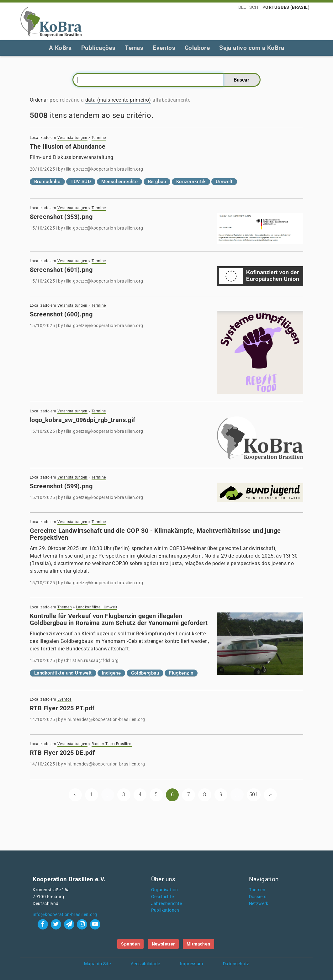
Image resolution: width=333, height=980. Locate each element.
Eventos (164, 48)
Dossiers (258, 897)
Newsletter (163, 944)
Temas (134, 48)
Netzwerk (259, 904)
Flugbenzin (181, 673)
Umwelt (224, 182)
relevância (72, 100)
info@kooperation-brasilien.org (65, 915)
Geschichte (163, 897)
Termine (99, 138)
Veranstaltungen (72, 138)
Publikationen (165, 910)
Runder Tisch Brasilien (112, 744)
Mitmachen (198, 944)
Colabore (197, 48)
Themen (65, 607)
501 (254, 795)
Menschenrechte (120, 182)
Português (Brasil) (286, 7)
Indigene (111, 673)
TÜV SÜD (81, 182)
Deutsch (248, 7)
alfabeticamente (171, 100)
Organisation (165, 890)
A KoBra (60, 48)
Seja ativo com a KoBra (252, 48)
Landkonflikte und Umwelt (63, 673)
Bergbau (157, 182)
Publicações (98, 48)
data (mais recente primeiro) (118, 100)
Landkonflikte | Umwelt (97, 607)
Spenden (130, 944)
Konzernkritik (191, 182)
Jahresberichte (167, 904)
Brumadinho (47, 182)
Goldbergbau (145, 673)
